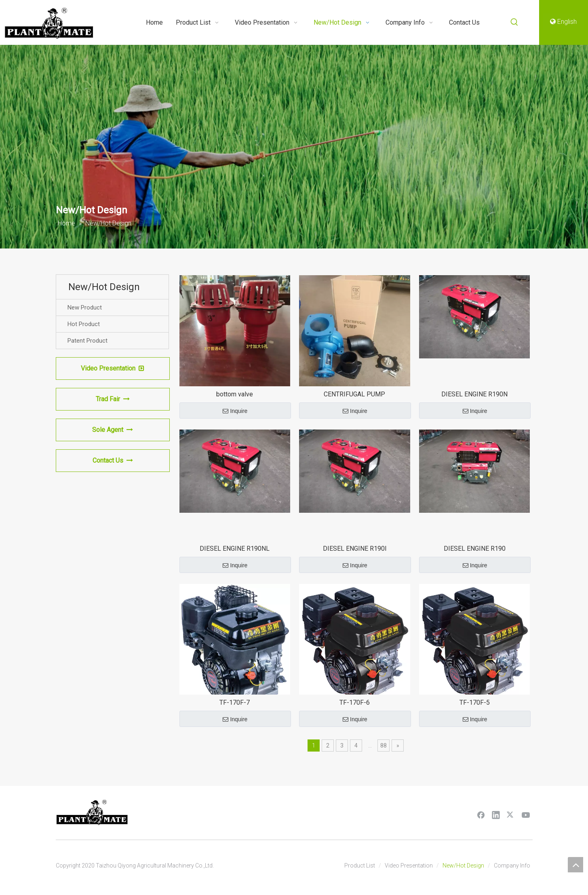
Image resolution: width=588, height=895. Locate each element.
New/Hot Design (463, 866)
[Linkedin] (496, 815)
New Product (85, 307)
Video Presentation (113, 368)
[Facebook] (481, 815)
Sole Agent (113, 430)
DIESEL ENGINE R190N (474, 394)
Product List (360, 866)
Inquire (235, 411)
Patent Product (87, 341)
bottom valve (235, 394)
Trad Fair (113, 399)
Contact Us (113, 460)
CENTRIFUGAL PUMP (354, 394)
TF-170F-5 (475, 702)
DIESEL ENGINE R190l (355, 549)
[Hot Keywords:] (514, 22)
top (575, 865)
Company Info (512, 866)
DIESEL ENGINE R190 (475, 549)
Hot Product (84, 324)
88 (384, 745)
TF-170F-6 (355, 702)
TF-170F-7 (235, 702)
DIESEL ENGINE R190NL (235, 549)
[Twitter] (511, 815)
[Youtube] (526, 815)
